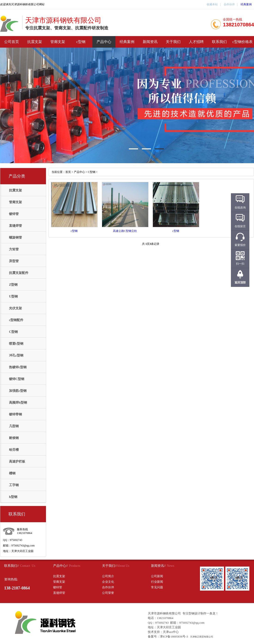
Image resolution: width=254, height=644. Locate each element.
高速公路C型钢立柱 (125, 231)
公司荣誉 (108, 593)
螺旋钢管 (15, 238)
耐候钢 (14, 438)
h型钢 (13, 497)
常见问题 (157, 587)
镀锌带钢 (15, 414)
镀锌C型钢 (17, 379)
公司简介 (108, 576)
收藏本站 (212, 4)
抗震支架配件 (19, 273)
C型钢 (13, 332)
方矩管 (14, 249)
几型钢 (14, 426)
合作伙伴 (229, 4)
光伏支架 (15, 308)
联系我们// (12, 566)
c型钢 (81, 42)
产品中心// (60, 566)
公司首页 (12, 42)
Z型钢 (13, 285)
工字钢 (14, 485)
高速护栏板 (17, 462)
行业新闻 (157, 582)
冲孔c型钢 (16, 355)
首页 (68, 172)
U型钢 (13, 296)
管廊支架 (58, 42)
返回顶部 (240, 282)
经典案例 (246, 4)
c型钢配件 (16, 320)
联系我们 (219, 42)
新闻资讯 (150, 42)
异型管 (14, 261)
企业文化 (108, 582)
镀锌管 (14, 214)
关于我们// (109, 566)
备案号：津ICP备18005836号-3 (168, 636)
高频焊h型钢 (18, 403)
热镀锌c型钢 (18, 367)
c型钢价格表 (242, 42)
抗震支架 (35, 42)
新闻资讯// (158, 566)
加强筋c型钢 (18, 391)
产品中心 (104, 42)
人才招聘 (196, 42)
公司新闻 (157, 576)
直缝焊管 (15, 226)
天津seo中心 (171, 632)
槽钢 (12, 473)
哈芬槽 (14, 450)
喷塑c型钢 (16, 344)
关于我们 (173, 42)
